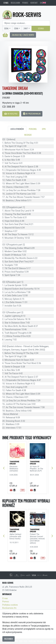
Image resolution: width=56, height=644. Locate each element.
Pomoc (25, 3)
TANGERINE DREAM (14, 463)
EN (43, 3)
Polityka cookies (10, 605)
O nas (6, 3)
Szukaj (41, 28)
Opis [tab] (44, 129)
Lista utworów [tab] (17, 129)
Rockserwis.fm (9, 608)
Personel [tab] (33, 129)
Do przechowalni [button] (32, 114)
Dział (6, 28)
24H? (26, 28)
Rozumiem (9, 639)
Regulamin (15, 3)
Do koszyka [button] (11, 114)
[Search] (26, 23)
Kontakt (34, 3)
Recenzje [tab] (28, 135)
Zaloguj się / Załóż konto (23, 35)
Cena (16, 28)
